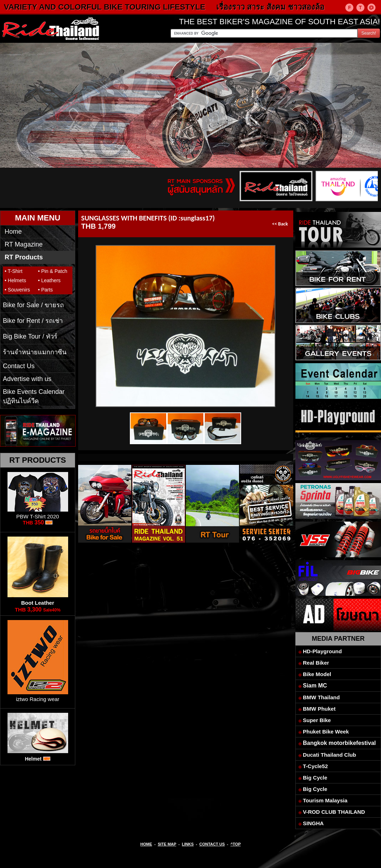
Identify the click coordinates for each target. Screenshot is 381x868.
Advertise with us (27, 379)
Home (13, 232)
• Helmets (15, 280)
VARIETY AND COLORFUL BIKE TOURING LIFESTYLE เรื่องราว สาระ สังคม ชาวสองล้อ (174, 7)
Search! (369, 33)
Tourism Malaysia (325, 800)
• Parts (45, 290)
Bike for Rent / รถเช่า (33, 321)
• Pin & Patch (53, 271)
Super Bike (317, 720)
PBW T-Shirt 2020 (38, 516)
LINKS (188, 844)
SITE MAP (167, 844)
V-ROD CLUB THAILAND (334, 812)
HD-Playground (322, 651)
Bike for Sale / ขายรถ (33, 305)
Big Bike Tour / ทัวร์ (30, 336)
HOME (146, 844)
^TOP (236, 844)
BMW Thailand (321, 697)
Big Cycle (315, 778)
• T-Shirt (14, 271)
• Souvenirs (17, 290)
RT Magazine (24, 244)
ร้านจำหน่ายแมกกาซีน (35, 352)
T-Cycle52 (315, 766)
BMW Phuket (319, 709)
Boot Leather (38, 603)
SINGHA (313, 823)
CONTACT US (212, 844)
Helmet (33, 759)
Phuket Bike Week (326, 732)
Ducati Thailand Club (329, 755)
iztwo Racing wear (38, 699)
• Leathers (49, 280)
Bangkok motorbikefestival (339, 743)
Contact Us (19, 366)
